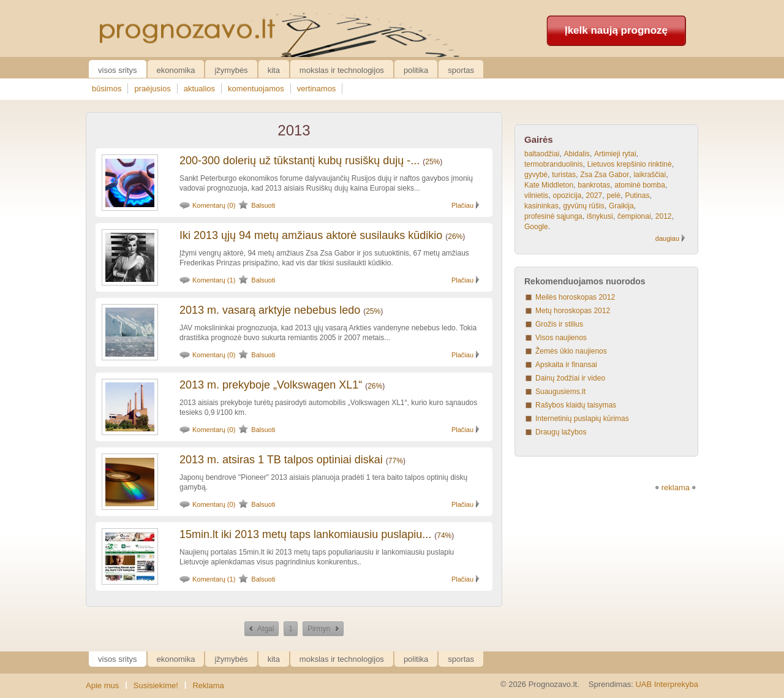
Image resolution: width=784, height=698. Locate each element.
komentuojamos (256, 89)
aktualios (199, 89)
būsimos (107, 89)
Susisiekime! (156, 685)
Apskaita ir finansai (566, 365)
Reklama (208, 685)
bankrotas (594, 185)
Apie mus (102, 685)
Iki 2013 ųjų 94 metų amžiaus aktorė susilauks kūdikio (311, 235)
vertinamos (317, 89)
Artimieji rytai (615, 154)
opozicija (567, 195)
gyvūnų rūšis (583, 206)
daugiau (667, 238)
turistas (564, 175)
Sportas (461, 70)
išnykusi (600, 216)
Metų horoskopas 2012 (573, 311)
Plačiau (462, 205)
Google (536, 227)
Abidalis (577, 154)
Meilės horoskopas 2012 (575, 297)
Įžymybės (231, 70)
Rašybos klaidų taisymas (576, 405)
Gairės (539, 139)
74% (444, 536)
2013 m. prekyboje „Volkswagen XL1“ (271, 385)
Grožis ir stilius (559, 324)
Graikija (621, 206)
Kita (274, 70)
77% (396, 461)
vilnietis (536, 195)
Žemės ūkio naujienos (571, 351)
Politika (416, 70)
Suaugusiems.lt (560, 392)
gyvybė (536, 175)
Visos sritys (118, 70)
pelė (613, 195)
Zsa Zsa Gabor (605, 175)
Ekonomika (176, 70)
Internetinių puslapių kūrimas (582, 419)
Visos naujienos (561, 338)
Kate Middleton (549, 185)
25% (432, 162)
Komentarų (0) (214, 205)
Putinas (637, 195)
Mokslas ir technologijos (342, 70)
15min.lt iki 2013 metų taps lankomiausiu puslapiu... (305, 534)
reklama (676, 487)
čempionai (634, 216)
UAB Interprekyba (667, 684)
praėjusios (152, 89)
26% (455, 237)
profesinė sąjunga (553, 216)
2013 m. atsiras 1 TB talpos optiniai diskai (281, 460)
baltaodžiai (542, 154)
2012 (664, 216)
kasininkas (541, 206)
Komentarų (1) (214, 280)
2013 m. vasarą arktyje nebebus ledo (270, 310)
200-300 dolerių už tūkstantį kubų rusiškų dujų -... (300, 161)
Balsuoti (263, 205)
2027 (594, 195)
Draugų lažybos (561, 432)
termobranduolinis (553, 164)
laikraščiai (650, 175)
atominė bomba (640, 185)
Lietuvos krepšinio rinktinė (630, 164)
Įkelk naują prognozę (616, 30)
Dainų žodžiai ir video (570, 378)
